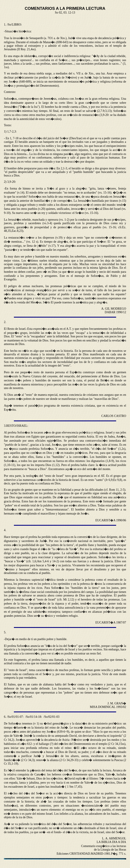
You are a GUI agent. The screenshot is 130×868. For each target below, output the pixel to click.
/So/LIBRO (14, 25)
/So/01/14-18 (33, 717)
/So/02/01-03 (51, 717)
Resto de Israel (17, 329)
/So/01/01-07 (15, 717)
